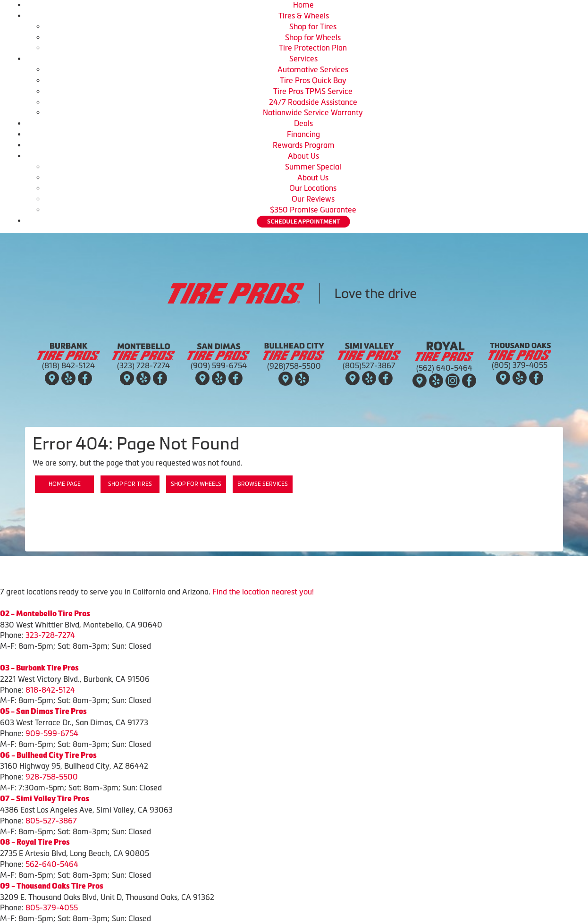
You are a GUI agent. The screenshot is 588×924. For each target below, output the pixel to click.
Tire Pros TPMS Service (313, 91)
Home (303, 5)
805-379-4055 (52, 907)
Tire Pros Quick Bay (313, 80)
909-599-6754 (52, 733)
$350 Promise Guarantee (313, 210)
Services (303, 59)
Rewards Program (304, 145)
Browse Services (263, 484)
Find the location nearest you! (263, 592)
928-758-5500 (52, 777)
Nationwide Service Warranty (313, 112)
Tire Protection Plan (313, 48)
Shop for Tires (313, 26)
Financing (303, 134)
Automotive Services (313, 69)
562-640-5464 (52, 864)
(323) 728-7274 (143, 365)
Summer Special (313, 167)
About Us (303, 156)
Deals (303, 123)
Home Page (65, 484)
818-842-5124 (50, 690)
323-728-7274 (50, 635)
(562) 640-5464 (444, 368)
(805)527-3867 (369, 365)
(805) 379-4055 (520, 365)
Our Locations (313, 188)
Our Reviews (313, 199)
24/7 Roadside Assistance (313, 102)
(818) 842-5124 (68, 365)
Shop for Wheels (313, 37)
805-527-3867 (51, 821)
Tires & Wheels (304, 16)
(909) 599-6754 (219, 365)
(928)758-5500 (294, 366)
